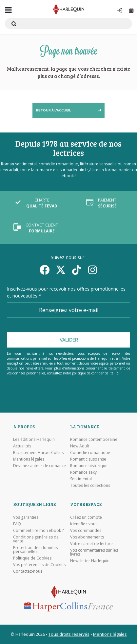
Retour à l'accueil (54, 110)
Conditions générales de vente (36, 539)
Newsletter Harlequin (90, 561)
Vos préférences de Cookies (39, 565)
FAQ (17, 524)
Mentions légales (29, 459)
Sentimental (81, 479)
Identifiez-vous (84, 524)
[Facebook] (44, 270)
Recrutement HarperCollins (38, 453)
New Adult (80, 446)
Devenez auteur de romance (39, 466)
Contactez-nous (28, 571)
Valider (69, 340)
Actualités (22, 446)
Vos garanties (26, 517)
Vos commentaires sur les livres (94, 552)
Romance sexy (83, 472)
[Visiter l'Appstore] (69, 390)
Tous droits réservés (69, 634)
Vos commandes (86, 531)
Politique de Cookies (32, 558)
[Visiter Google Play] (69, 398)
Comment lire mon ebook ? (38, 531)
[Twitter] (60, 270)
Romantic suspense (88, 459)
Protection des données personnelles (35, 550)
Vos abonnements (87, 537)
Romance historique (89, 466)
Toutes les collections (90, 486)
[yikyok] (77, 270)
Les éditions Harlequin (34, 440)
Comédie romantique (90, 453)
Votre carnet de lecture (91, 544)
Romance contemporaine (94, 440)
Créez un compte (86, 517)
